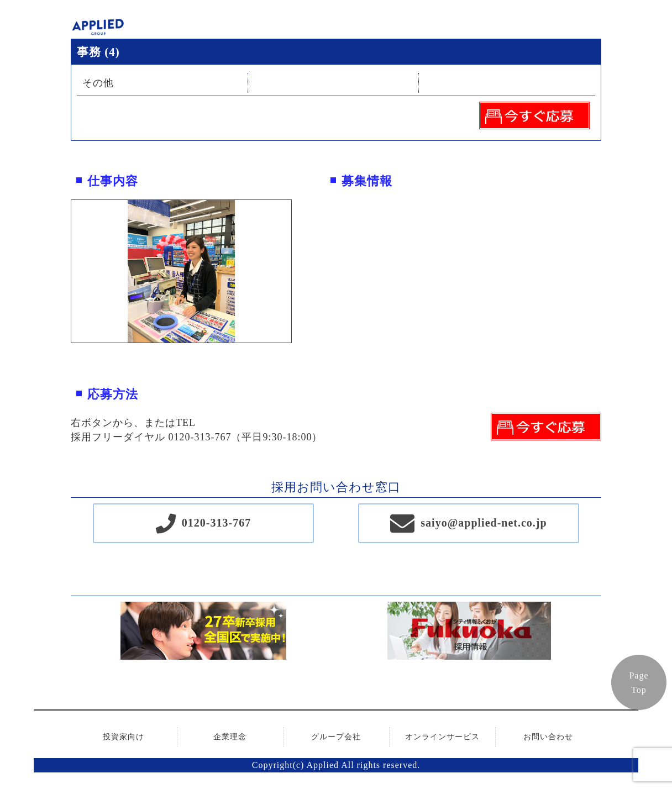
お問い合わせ (548, 737)
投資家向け (124, 737)
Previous (63, 271)
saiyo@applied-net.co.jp (484, 523)
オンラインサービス (442, 737)
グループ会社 (336, 737)
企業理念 (230, 737)
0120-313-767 (216, 523)
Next (300, 271)
